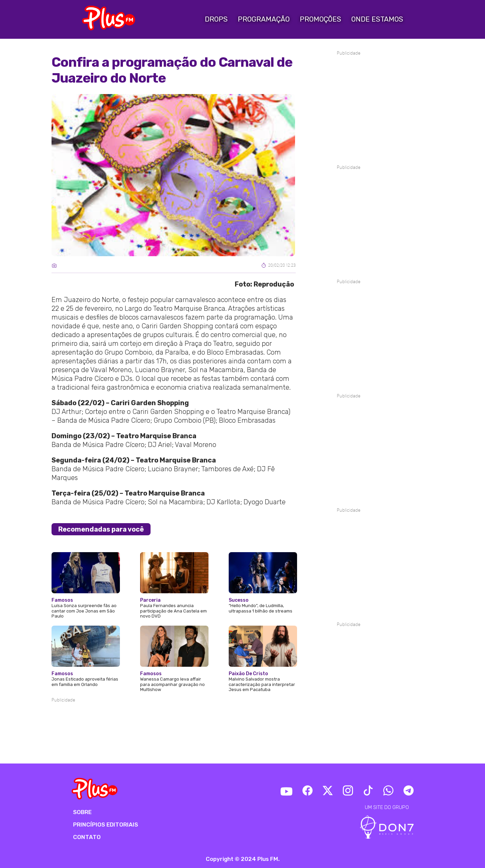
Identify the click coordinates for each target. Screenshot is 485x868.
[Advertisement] (174, 724)
